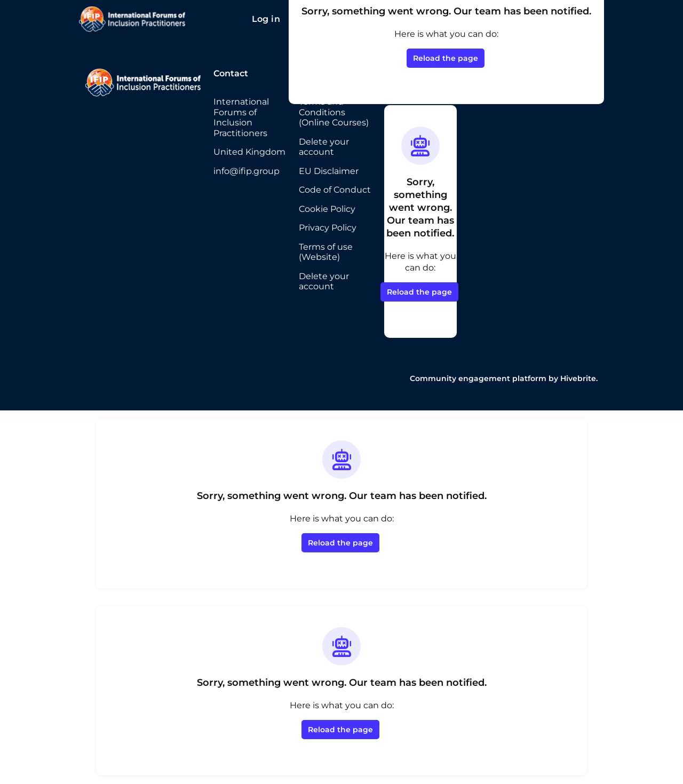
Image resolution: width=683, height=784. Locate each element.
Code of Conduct (335, 190)
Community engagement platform (478, 378)
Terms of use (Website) (326, 252)
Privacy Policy (328, 228)
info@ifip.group (247, 171)
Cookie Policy (327, 209)
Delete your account (324, 147)
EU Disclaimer (329, 171)
